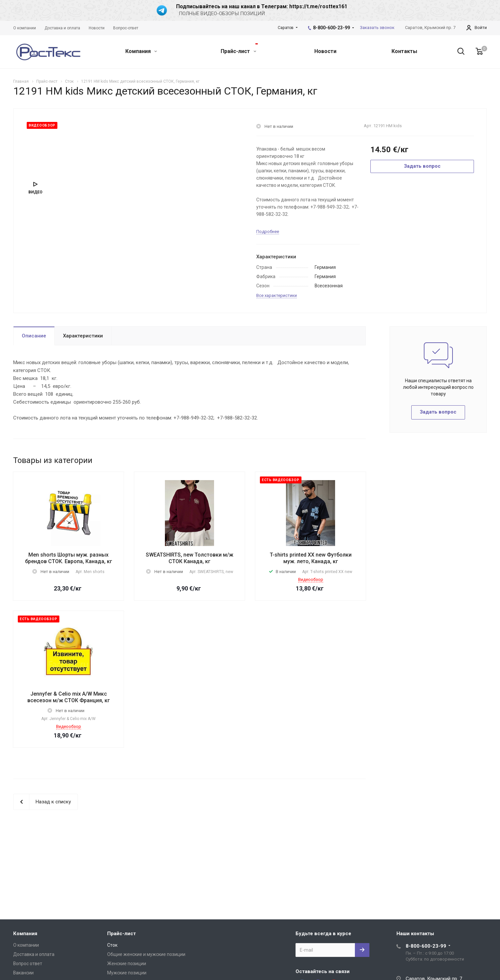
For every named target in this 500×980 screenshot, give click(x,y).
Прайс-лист (239, 49)
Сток (112, 945)
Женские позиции (127, 964)
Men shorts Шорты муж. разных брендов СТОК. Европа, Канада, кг (69, 558)
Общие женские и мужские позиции (146, 954)
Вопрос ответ (28, 964)
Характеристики (83, 336)
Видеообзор (311, 579)
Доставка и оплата (34, 954)
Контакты (404, 51)
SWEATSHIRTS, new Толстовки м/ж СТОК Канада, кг (189, 558)
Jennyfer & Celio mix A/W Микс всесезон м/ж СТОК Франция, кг (69, 697)
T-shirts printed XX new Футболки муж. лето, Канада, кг (311, 558)
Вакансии (23, 973)
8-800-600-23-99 (331, 28)
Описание (34, 336)
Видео (35, 192)
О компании (26, 945)
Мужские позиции (127, 973)
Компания (141, 51)
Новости (325, 51)
